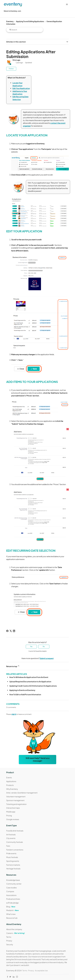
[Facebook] (7, 631)
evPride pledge (12, 903)
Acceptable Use (41, 970)
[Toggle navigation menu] (67, 4)
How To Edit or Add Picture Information (25, 694)
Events (9, 778)
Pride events (11, 853)
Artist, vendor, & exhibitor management (22, 793)
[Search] (25, 30)
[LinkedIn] (14, 631)
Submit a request (47, 658)
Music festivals (12, 857)
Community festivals (15, 842)
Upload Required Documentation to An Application (30, 682)
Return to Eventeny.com (12, 11)
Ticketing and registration (16, 804)
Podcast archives (13, 899)
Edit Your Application (21, 88)
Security (10, 944)
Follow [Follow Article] (11, 69)
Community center (14, 884)
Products (10, 785)
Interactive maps (13, 808)
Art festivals (11, 835)
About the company (14, 929)
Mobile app (11, 812)
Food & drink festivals (15, 831)
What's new (11, 914)
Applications (11, 781)
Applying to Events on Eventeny (22, 690)
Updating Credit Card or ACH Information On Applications (33, 686)
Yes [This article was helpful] (31, 647)
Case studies (11, 888)
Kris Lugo (16, 60)
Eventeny (10, 21)
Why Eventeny (12, 789)
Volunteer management (16, 797)
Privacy (9, 941)
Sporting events (13, 861)
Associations (11, 895)
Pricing (9, 816)
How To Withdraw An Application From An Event (29, 677)
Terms (9, 937)
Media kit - (12, 910)
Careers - (16, 933)
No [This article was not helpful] (44, 647)
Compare (10, 891)
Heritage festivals (13, 869)
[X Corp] (11, 631)
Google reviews (13, 819)
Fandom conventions (15, 850)
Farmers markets (13, 865)
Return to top (13, 666)
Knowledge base (13, 880)
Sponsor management (15, 800)
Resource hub (12, 918)
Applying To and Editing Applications (30, 21)
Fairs (8, 846)
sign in (14, 714)
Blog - (11, 907)
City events (11, 838)
